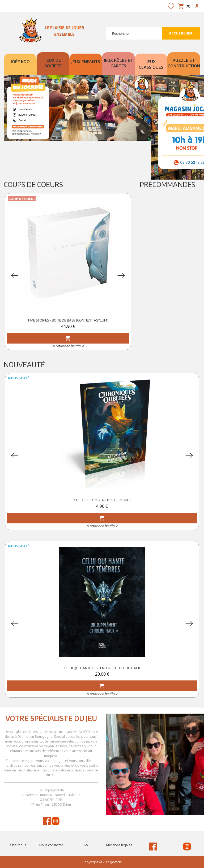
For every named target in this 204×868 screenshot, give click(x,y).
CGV (85, 845)
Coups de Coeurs (33, 184)
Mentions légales (119, 845)
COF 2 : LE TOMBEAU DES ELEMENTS (102, 500)
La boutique (17, 845)
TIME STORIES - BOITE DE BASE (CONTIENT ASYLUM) (68, 320)
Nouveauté (24, 364)
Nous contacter (51, 845)
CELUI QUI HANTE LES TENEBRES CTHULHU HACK (102, 668)
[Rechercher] (134, 33)
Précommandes (167, 184)
